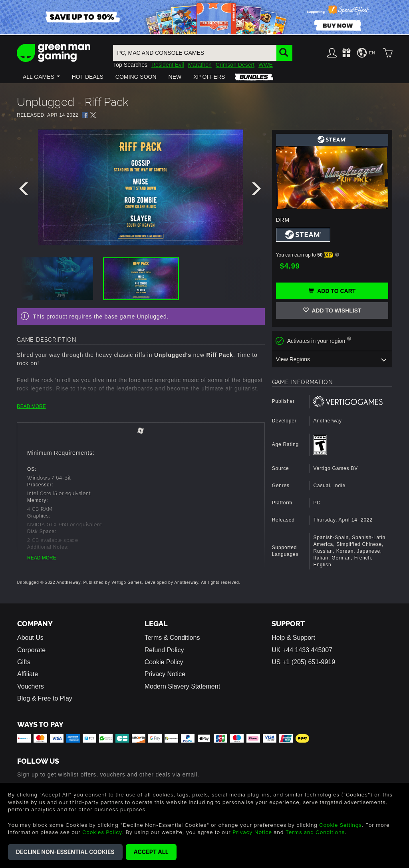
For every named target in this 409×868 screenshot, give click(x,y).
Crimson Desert (235, 65)
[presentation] (25, 191)
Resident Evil (168, 65)
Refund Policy (164, 650)
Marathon (200, 65)
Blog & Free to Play (45, 698)
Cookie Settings (341, 825)
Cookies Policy (102, 832)
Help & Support (293, 638)
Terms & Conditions (172, 638)
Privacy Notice (165, 674)
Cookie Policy (164, 662)
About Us (30, 638)
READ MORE (31, 406)
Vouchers (31, 686)
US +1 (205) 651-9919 (303, 662)
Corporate (31, 650)
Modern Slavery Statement (182, 686)
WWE (266, 65)
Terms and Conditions (315, 832)
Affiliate (28, 674)
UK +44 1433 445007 (302, 650)
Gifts (24, 662)
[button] (41, 77)
